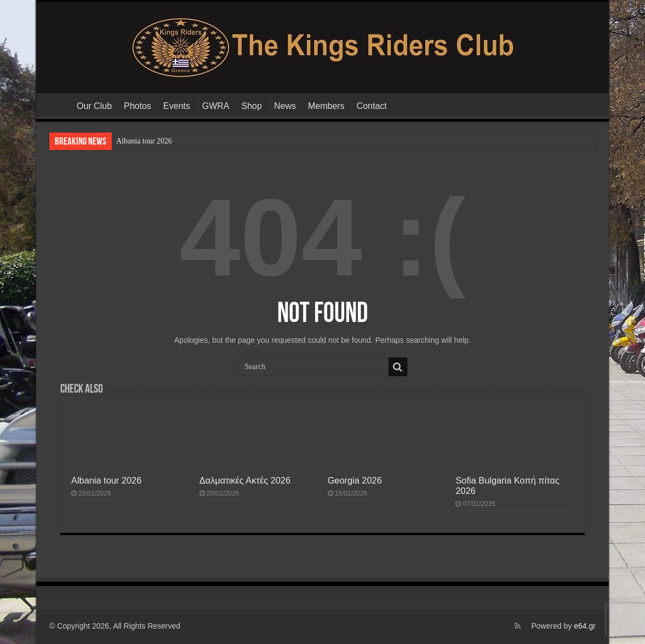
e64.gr (585, 626)
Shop (252, 106)
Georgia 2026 (355, 480)
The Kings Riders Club (56, 105)
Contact (372, 106)
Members (326, 106)
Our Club (94, 106)
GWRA (216, 106)
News (285, 106)
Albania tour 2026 (144, 141)
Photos (138, 106)
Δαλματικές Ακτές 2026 (245, 480)
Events (177, 106)
